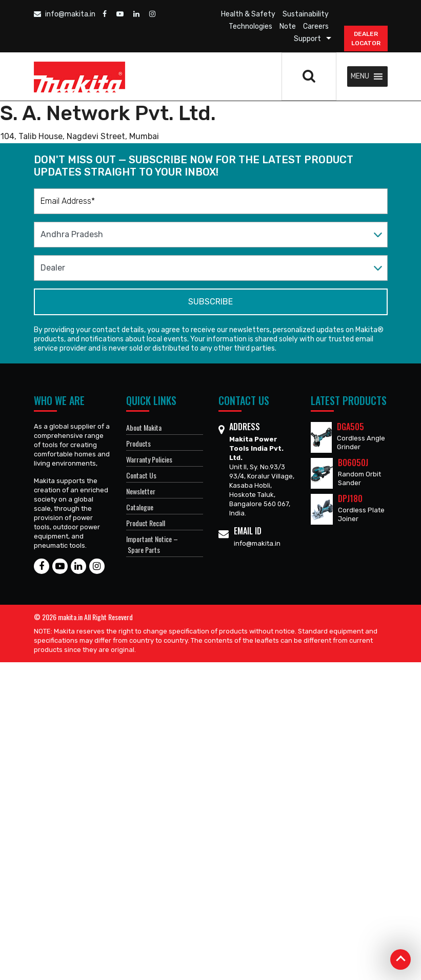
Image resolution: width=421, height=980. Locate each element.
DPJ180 (350, 498)
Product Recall (146, 523)
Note (288, 26)
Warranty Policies (149, 459)
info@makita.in (65, 14)
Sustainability (306, 14)
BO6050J (353, 463)
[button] (360, 76)
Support (307, 39)
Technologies (250, 26)
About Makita (144, 427)
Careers (316, 26)
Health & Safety (248, 14)
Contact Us (141, 475)
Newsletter (141, 491)
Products (138, 443)
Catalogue (140, 507)
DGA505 (350, 427)
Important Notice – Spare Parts (152, 544)
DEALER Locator (366, 39)
